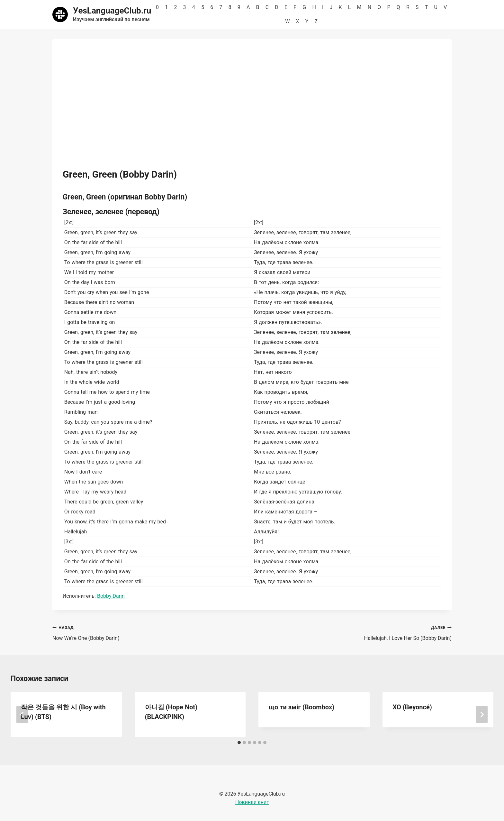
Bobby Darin (111, 596)
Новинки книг (252, 802)
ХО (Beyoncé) (412, 707)
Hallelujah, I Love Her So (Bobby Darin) (354, 632)
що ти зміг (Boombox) (301, 707)
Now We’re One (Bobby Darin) (150, 632)
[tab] (239, 743)
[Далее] (482, 715)
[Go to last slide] (22, 715)
